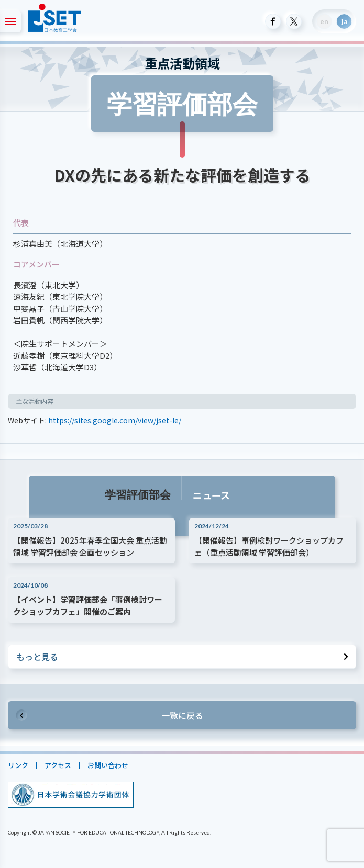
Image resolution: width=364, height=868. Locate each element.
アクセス (58, 765)
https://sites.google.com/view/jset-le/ (115, 420)
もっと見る (37, 657)
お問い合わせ (108, 765)
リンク (18, 765)
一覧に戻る (182, 715)
